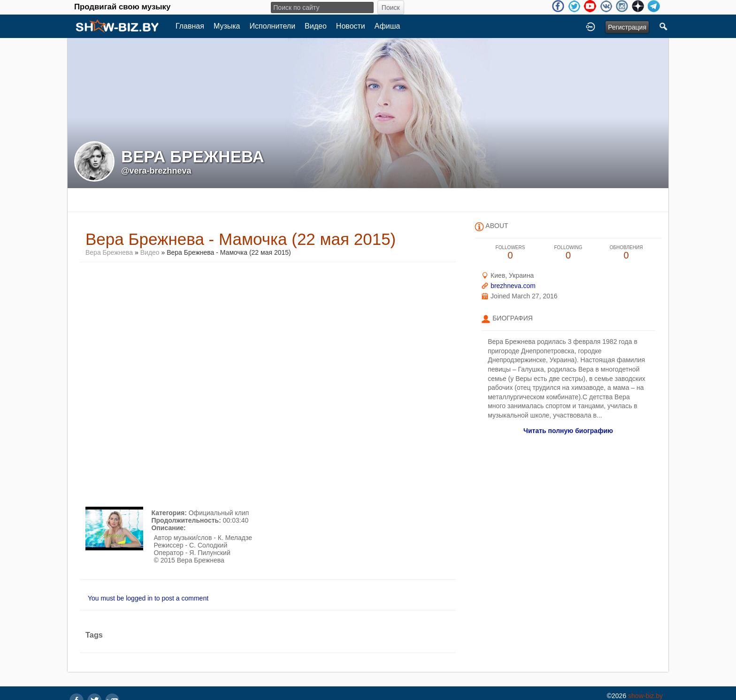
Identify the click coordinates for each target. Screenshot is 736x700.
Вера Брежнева (109, 252)
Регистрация (627, 27)
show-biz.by (645, 696)
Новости (351, 26)
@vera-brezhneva (156, 171)
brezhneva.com (513, 286)
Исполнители (273, 26)
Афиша (387, 26)
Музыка (227, 26)
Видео (316, 26)
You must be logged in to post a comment (148, 598)
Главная (190, 26)
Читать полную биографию (568, 431)
